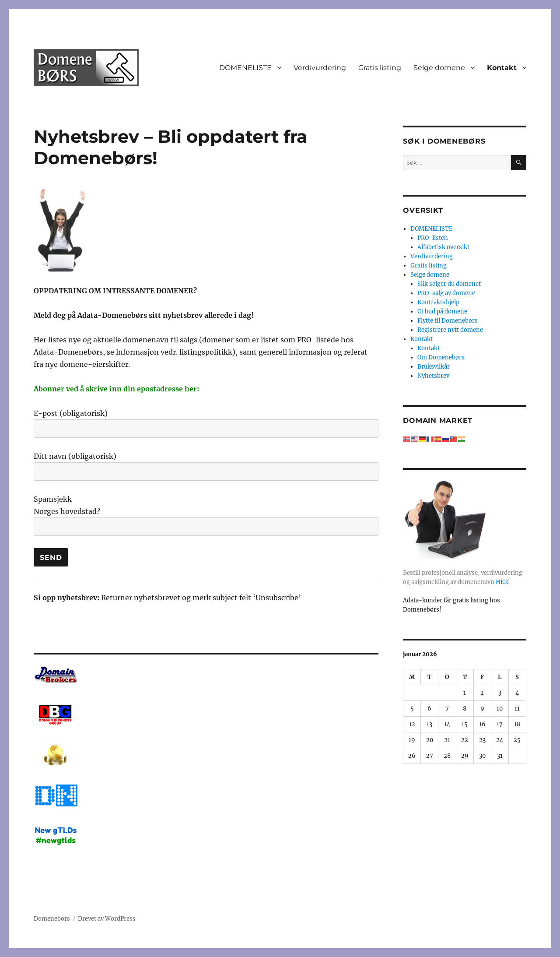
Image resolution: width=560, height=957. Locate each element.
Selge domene (439, 68)
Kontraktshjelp (438, 302)
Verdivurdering (320, 68)
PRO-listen (433, 238)
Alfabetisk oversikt (443, 247)
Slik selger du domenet (449, 284)
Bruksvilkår (434, 367)
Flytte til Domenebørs (448, 321)
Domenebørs (52, 919)
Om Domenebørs (441, 357)
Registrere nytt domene (450, 330)
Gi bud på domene (442, 311)
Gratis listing (380, 68)
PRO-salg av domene (446, 293)
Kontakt (502, 68)
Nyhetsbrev (433, 376)
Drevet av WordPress (107, 919)
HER (502, 582)
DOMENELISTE (245, 68)
